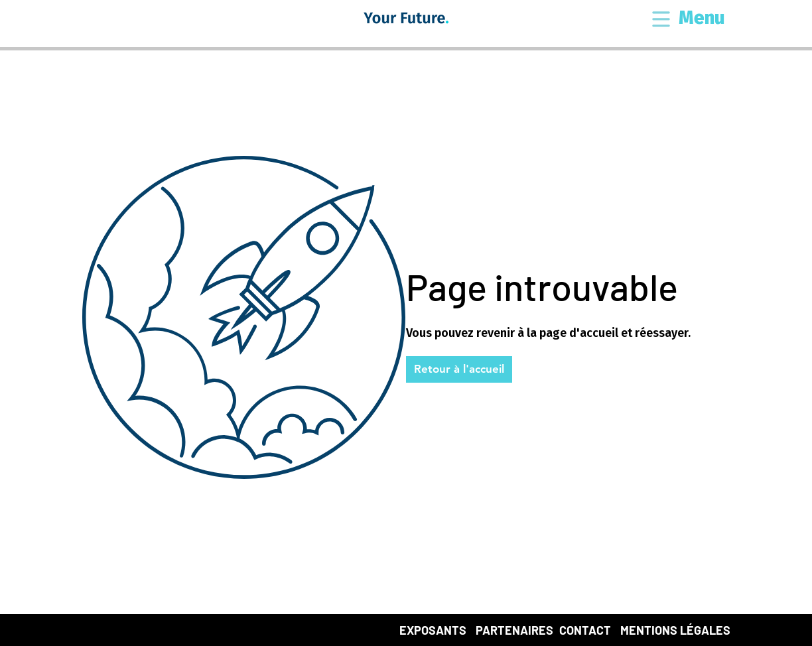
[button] (661, 20)
